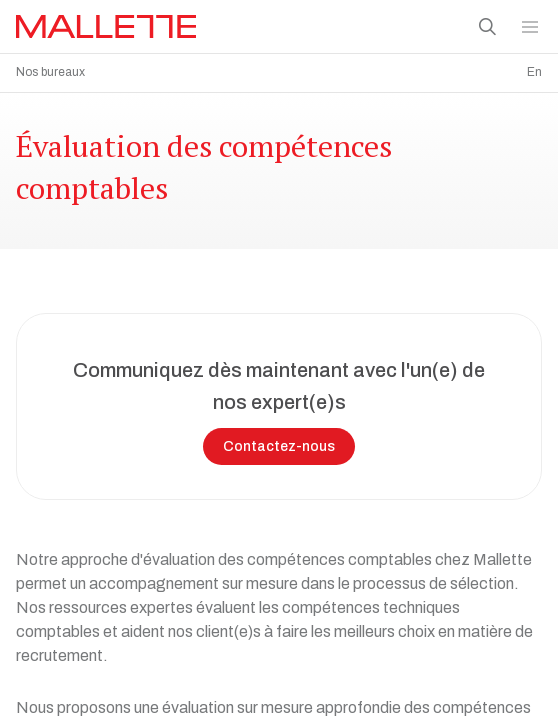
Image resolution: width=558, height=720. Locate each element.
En (534, 72)
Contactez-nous (279, 441)
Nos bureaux (50, 72)
